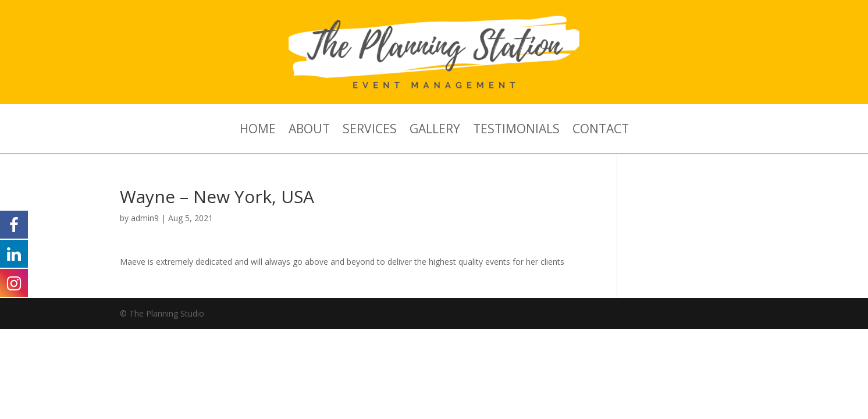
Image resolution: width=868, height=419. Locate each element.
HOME (258, 131)
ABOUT (309, 131)
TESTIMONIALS (516, 131)
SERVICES (370, 131)
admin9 (145, 218)
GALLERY (435, 131)
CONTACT (601, 131)
